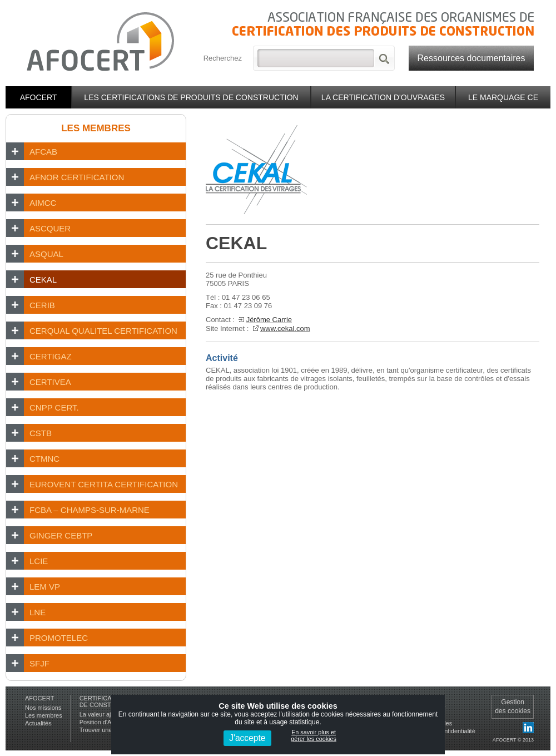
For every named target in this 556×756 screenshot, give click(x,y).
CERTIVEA (50, 382)
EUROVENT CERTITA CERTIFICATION (104, 484)
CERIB (42, 305)
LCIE (39, 561)
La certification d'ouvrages (383, 97)
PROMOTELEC (59, 638)
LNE (38, 612)
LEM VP (45, 587)
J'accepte (247, 738)
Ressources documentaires (471, 58)
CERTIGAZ (51, 356)
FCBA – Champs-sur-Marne (90, 510)
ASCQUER (50, 228)
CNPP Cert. (54, 407)
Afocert (39, 97)
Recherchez (223, 58)
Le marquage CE (503, 97)
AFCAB (43, 152)
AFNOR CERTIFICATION (77, 177)
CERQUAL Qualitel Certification (103, 331)
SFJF (39, 663)
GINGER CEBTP (61, 535)
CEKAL (43, 280)
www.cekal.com (285, 328)
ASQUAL (46, 254)
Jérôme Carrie (269, 320)
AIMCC (43, 203)
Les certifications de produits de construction (191, 97)
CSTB (41, 433)
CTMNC (44, 459)
